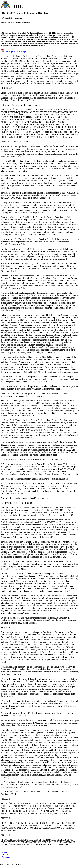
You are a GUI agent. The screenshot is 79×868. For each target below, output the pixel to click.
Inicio (4, 852)
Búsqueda (6, 857)
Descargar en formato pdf (16, 51)
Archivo (5, 855)
